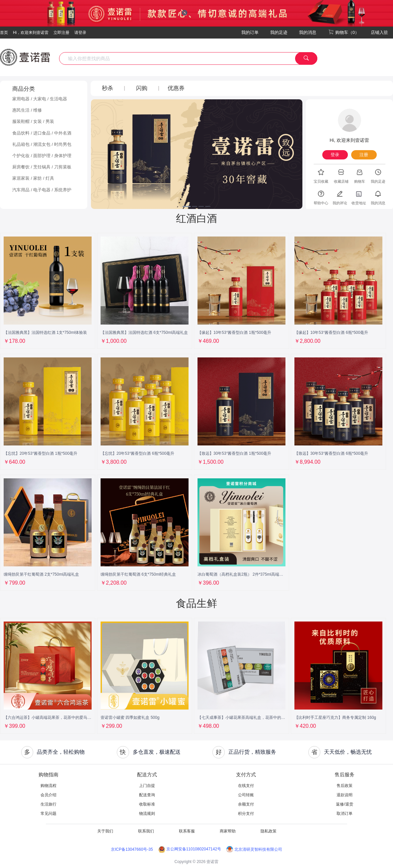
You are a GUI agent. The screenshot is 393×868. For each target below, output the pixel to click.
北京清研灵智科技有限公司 (254, 849)
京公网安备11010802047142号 (190, 849)
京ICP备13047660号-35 (132, 849)
